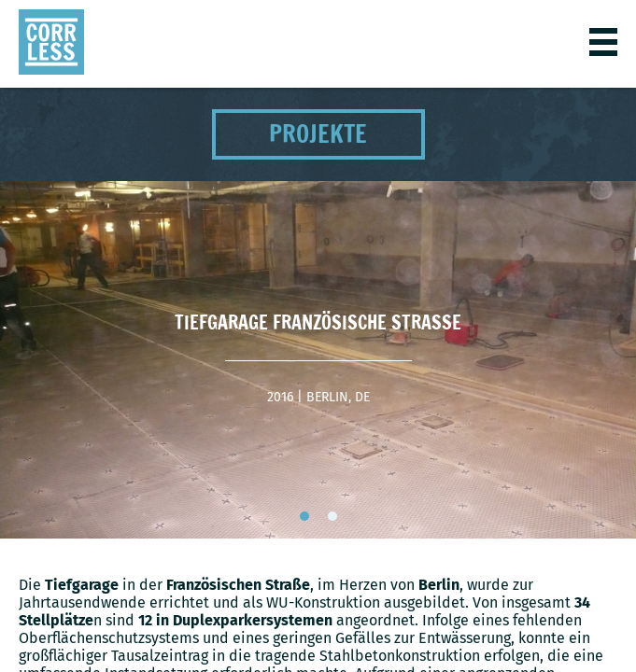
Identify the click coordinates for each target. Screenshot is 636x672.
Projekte (318, 134)
